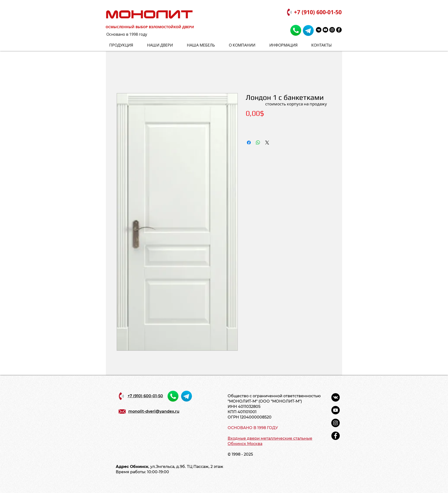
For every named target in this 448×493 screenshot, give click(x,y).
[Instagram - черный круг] (332, 30)
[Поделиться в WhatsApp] (258, 143)
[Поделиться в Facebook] (249, 143)
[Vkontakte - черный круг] (319, 30)
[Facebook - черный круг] (339, 30)
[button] (287, 45)
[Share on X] (267, 143)
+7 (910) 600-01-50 (318, 12)
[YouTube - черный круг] (325, 30)
